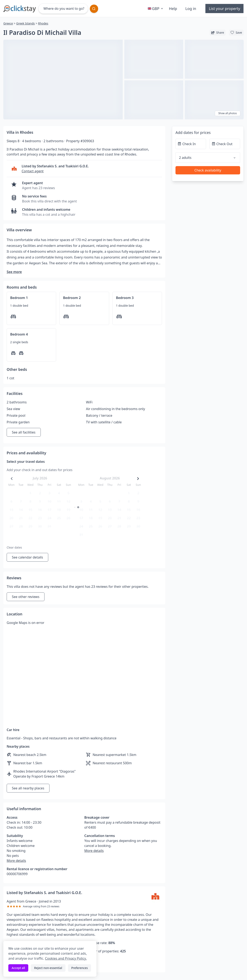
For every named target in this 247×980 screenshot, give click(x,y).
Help (173, 9)
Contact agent (33, 171)
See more (14, 272)
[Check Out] (225, 144)
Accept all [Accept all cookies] (18, 968)
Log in (191, 9)
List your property (224, 9)
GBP (156, 9)
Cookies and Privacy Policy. (66, 958)
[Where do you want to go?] (63, 9)
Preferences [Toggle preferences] (80, 968)
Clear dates (14, 547)
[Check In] (191, 144)
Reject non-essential (48, 968)
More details (16, 861)
